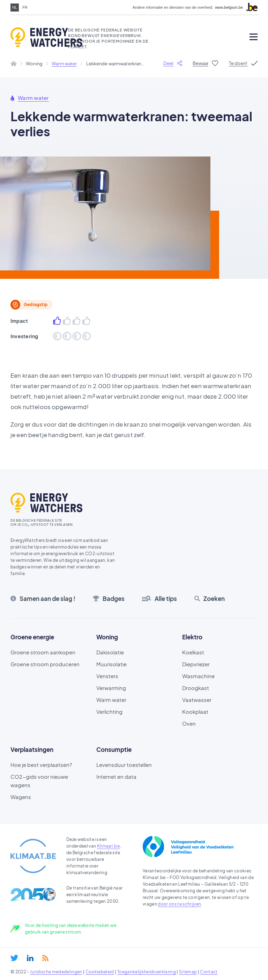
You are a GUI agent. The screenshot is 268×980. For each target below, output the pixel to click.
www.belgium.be (229, 8)
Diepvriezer (196, 664)
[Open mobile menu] (254, 37)
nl (15, 7)
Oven (189, 723)
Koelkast (193, 652)
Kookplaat (195, 712)
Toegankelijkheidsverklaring (147, 972)
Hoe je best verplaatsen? (41, 765)
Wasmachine (198, 676)
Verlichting (109, 712)
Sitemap (188, 972)
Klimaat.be (108, 846)
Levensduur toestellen (124, 765)
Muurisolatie (111, 664)
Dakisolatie (110, 652)
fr (25, 7)
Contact (209, 972)
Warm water (64, 64)
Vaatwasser (197, 700)
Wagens (21, 797)
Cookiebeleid (100, 972)
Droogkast (196, 688)
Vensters (107, 676)
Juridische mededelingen (56, 972)
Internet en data (116, 776)
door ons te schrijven (179, 904)
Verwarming (111, 688)
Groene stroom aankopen (43, 652)
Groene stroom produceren (45, 664)
